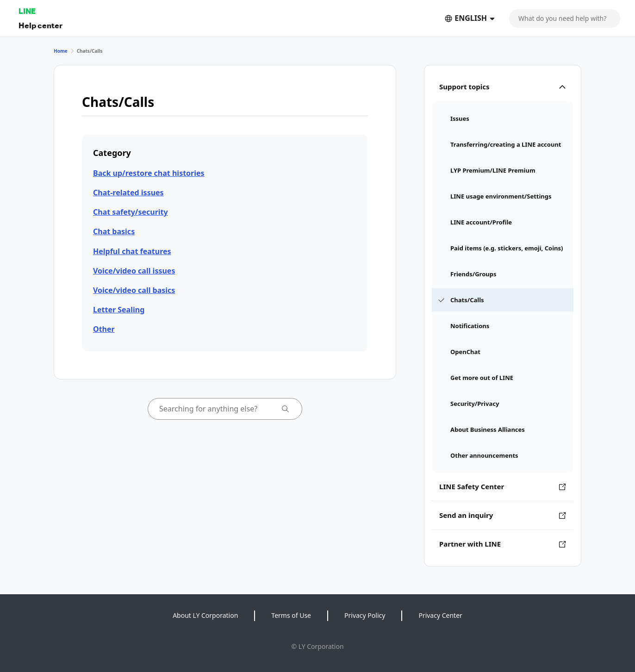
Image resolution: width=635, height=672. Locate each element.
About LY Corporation (205, 615)
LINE (27, 11)
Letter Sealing (119, 310)
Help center (40, 25)
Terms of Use (291, 615)
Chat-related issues (128, 193)
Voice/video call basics (134, 290)
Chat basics (114, 231)
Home (61, 51)
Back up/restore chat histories (149, 173)
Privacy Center (440, 615)
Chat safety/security (131, 212)
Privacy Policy (365, 615)
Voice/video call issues (134, 271)
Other (104, 329)
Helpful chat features (132, 251)
